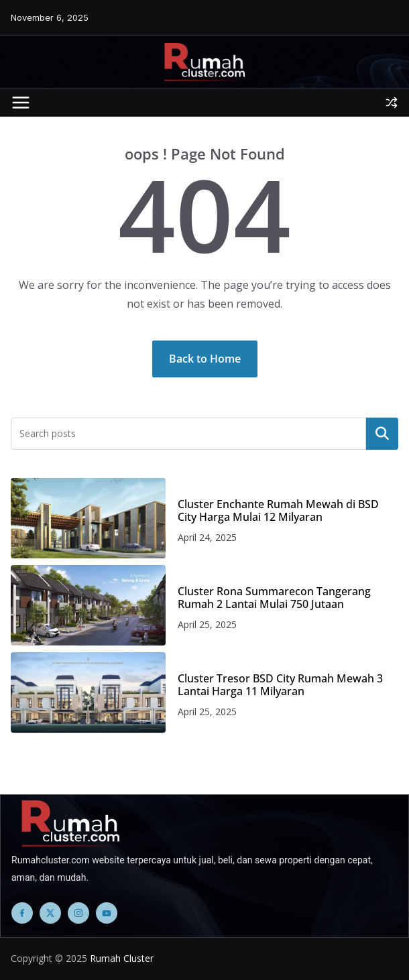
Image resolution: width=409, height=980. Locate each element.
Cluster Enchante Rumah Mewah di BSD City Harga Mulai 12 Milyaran (278, 511)
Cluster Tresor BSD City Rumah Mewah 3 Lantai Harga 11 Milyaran (280, 685)
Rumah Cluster (122, 958)
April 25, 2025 (207, 624)
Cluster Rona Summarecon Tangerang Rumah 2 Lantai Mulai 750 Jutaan (274, 598)
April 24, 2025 (207, 537)
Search (382, 434)
